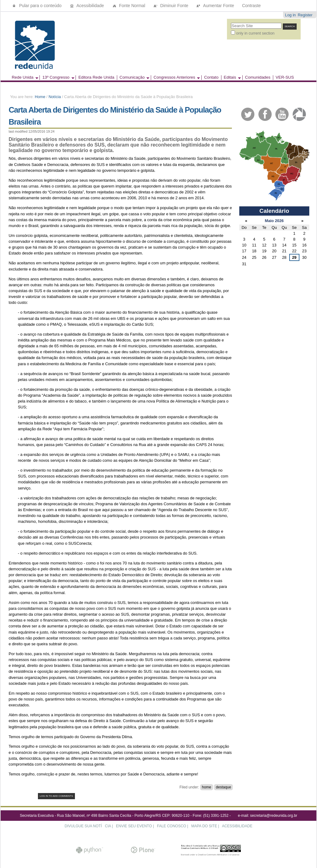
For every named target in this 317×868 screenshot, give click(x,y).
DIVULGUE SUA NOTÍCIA (88, 826)
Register (305, 15)
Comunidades (258, 77)
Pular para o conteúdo (37, 6)
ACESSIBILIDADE (237, 826)
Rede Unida (24, 78)
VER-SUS (285, 77)
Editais (231, 78)
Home (40, 97)
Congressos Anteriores (175, 78)
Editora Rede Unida (96, 77)
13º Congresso (57, 78)
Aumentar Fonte (216, 6)
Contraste (251, 6)
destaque (223, 787)
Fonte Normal (129, 6)
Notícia (55, 97)
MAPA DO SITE (204, 826)
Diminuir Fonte (171, 6)
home (207, 787)
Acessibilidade (88, 6)
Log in (290, 15)
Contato (211, 77)
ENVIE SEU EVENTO (134, 826)
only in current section (255, 33)
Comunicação (133, 78)
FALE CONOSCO (172, 826)
